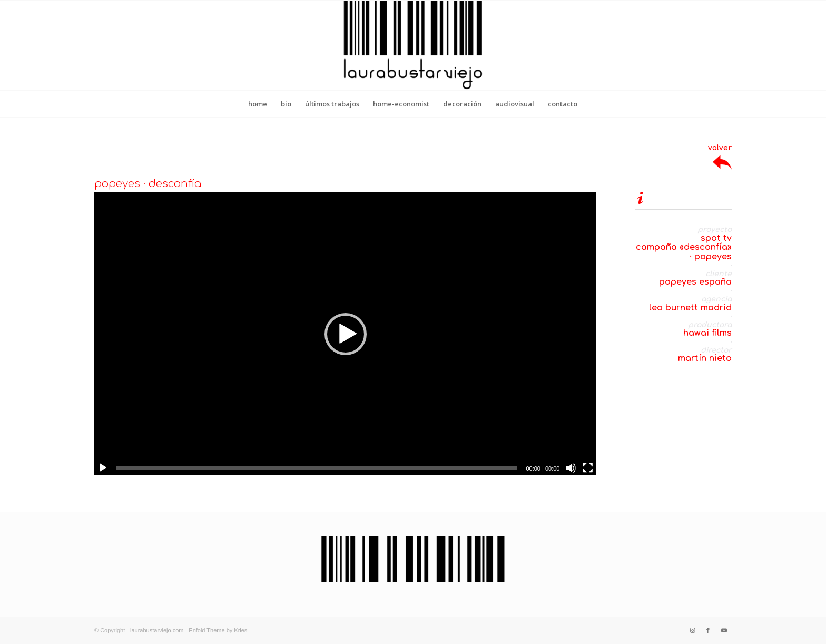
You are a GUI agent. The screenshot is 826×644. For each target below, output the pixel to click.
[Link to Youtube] (724, 630)
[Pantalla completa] (588, 468)
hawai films (707, 333)
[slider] (317, 468)
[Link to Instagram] (692, 630)
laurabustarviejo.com (157, 630)
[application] (345, 334)
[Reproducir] (103, 468)
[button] (346, 334)
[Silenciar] (571, 468)
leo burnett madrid (690, 308)
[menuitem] (258, 104)
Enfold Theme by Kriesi (219, 630)
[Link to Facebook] (708, 630)
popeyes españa (695, 282)
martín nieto (705, 358)
